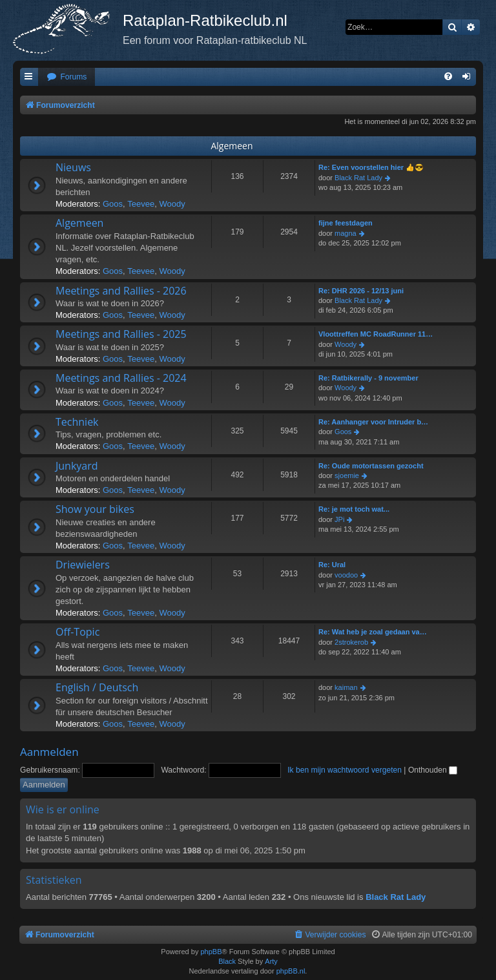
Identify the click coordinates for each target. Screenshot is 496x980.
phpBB (211, 952)
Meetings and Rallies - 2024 (121, 378)
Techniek (77, 422)
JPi (339, 519)
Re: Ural (332, 565)
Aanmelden (49, 752)
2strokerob (351, 642)
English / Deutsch (97, 687)
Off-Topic (77, 632)
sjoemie (347, 475)
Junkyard (77, 466)
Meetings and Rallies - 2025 (121, 334)
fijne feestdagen (346, 223)
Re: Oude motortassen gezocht (371, 466)
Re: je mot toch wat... (354, 509)
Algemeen (232, 146)
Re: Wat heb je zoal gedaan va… (373, 632)
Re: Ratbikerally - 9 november (368, 378)
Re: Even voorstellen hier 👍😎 (371, 167)
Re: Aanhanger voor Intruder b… (373, 422)
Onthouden (433, 770)
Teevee (141, 204)
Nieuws (73, 167)
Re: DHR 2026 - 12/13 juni (361, 291)
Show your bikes (95, 509)
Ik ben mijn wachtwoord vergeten (345, 770)
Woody (172, 204)
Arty (271, 961)
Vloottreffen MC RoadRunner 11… (376, 334)
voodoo (346, 575)
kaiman (346, 687)
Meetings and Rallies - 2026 (121, 291)
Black (227, 961)
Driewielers (83, 565)
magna (346, 233)
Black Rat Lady (358, 178)
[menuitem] (67, 77)
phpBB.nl (291, 971)
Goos (113, 204)
